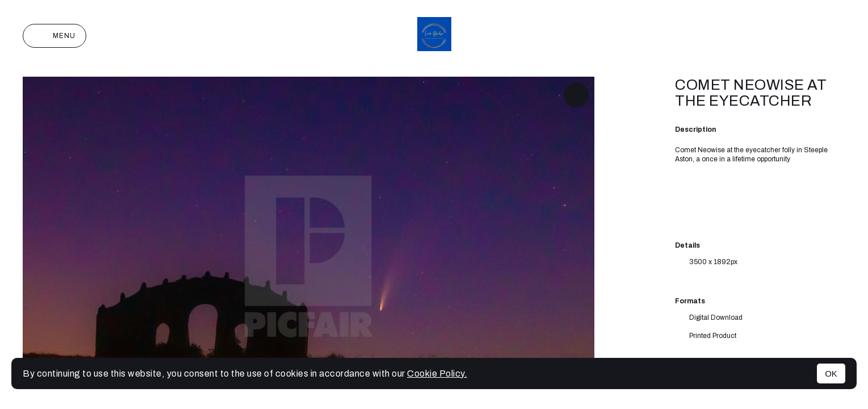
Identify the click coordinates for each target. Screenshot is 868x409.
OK (831, 373)
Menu (54, 36)
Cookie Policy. (437, 373)
